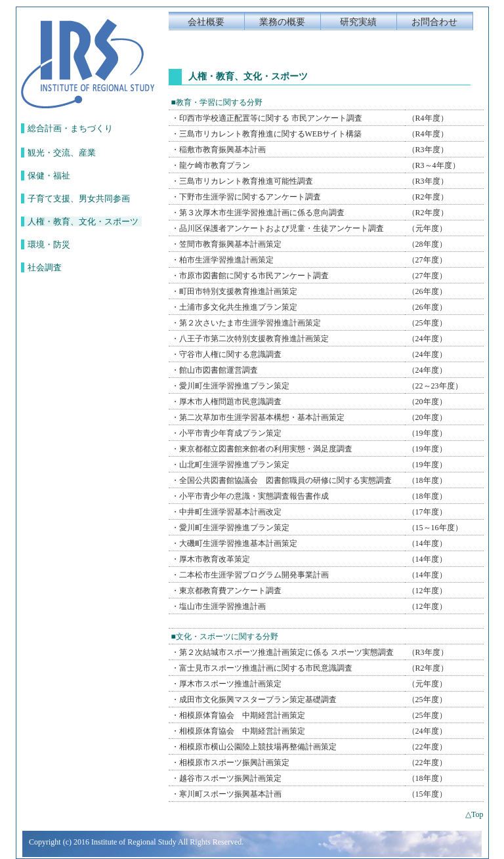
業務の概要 (282, 22)
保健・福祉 (49, 176)
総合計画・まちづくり (70, 128)
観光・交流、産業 (62, 153)
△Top (474, 814)
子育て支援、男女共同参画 (79, 199)
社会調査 (45, 267)
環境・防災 (49, 244)
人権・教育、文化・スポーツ (83, 221)
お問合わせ (434, 22)
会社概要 (206, 22)
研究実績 (358, 22)
